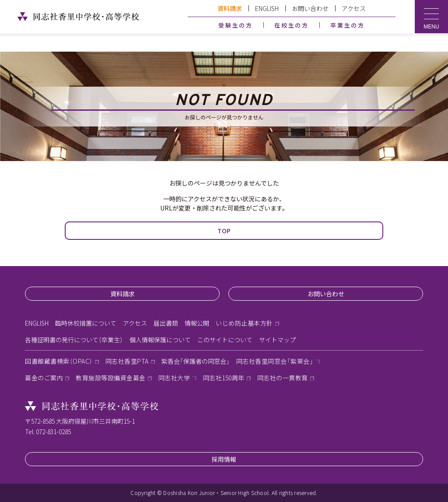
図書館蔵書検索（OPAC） (59, 361)
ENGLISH (267, 8)
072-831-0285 (53, 432)
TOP (224, 231)
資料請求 (230, 8)
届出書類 (166, 323)
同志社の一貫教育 (283, 378)
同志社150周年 (224, 378)
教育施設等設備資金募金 (111, 378)
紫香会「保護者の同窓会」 (196, 361)
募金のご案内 (44, 378)
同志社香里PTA (127, 361)
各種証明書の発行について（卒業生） (74, 340)
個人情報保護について (160, 340)
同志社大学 (174, 378)
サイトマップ (277, 340)
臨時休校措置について (86, 323)
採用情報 (224, 459)
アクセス (354, 8)
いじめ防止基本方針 (244, 323)
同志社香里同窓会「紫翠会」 (275, 361)
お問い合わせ (310, 8)
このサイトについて (225, 340)
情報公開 (197, 323)
